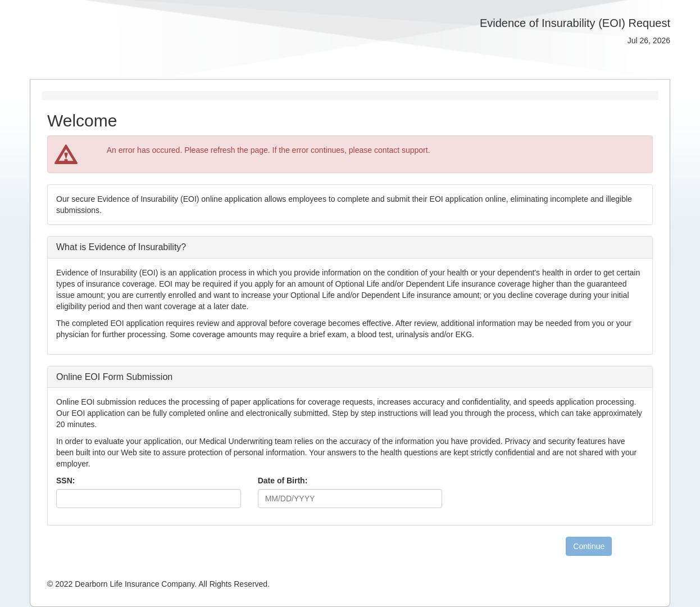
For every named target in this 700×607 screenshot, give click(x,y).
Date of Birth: (283, 481)
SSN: (65, 481)
